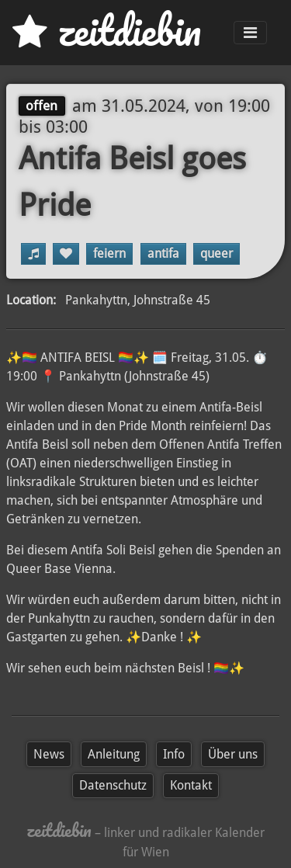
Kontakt (191, 785)
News (49, 754)
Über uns (233, 754)
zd (107, 31)
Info (174, 754)
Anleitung (114, 754)
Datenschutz (113, 785)
